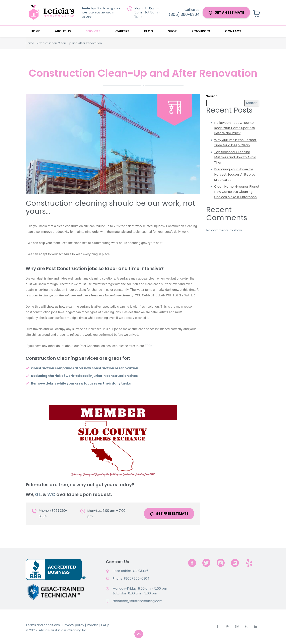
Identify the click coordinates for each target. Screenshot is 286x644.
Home (35, 31)
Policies (93, 625)
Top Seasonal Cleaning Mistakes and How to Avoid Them (235, 157)
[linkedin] (235, 563)
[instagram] (221, 563)
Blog (149, 31)
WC (51, 495)
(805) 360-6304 (184, 14)
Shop (172, 31)
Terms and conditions (43, 625)
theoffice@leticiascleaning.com (137, 601)
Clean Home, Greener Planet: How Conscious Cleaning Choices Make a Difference (237, 192)
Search (212, 96)
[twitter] (206, 563)
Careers (122, 31)
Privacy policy (73, 625)
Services (93, 31)
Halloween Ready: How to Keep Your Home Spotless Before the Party (234, 128)
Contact (233, 31)
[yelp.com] (249, 563)
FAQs (149, 346)
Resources (201, 31)
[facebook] (192, 563)
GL (38, 495)
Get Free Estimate (169, 514)
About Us (63, 31)
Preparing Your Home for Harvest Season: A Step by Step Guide (235, 174)
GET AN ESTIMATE (226, 12)
